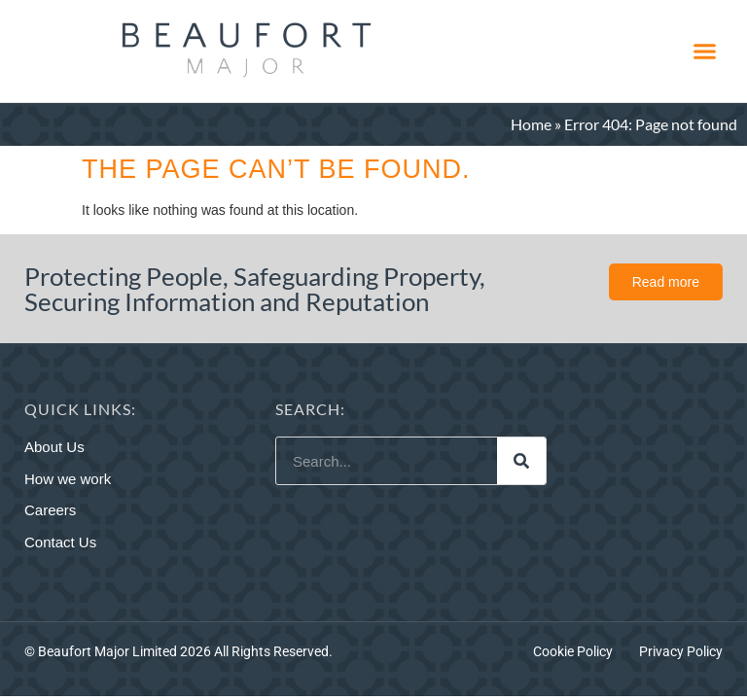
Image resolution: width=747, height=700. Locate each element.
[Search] (521, 461)
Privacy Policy (681, 651)
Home (531, 124)
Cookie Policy (573, 651)
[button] (704, 52)
